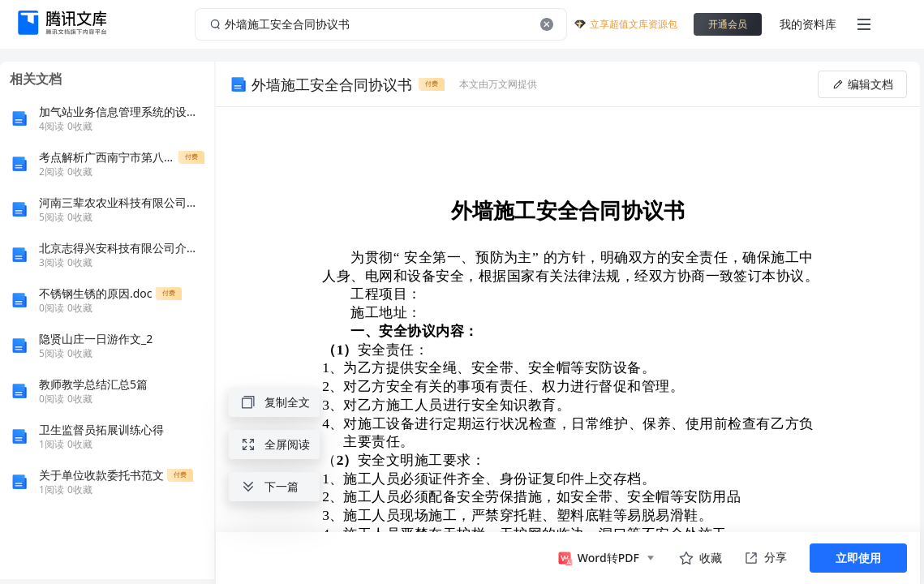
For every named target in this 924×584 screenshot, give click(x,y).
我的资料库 (808, 24)
